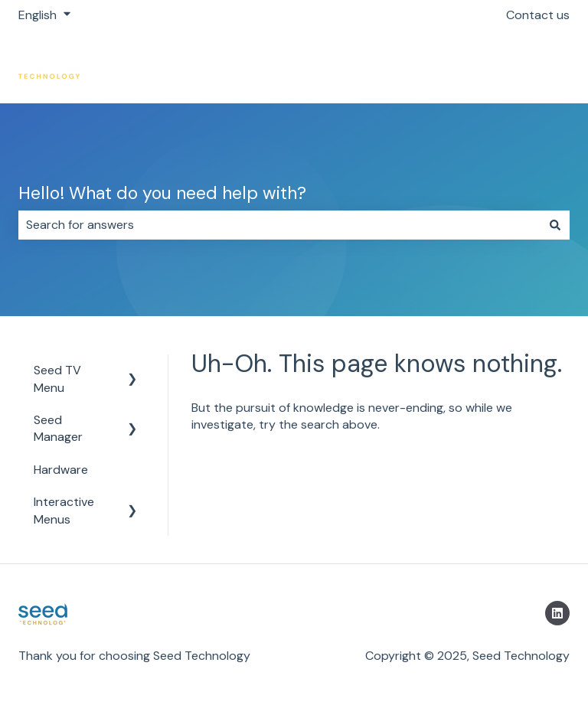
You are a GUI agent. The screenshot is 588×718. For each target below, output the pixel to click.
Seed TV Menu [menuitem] (57, 379)
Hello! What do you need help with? (162, 193)
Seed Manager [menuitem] (58, 428)
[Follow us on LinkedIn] (557, 613)
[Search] (555, 225)
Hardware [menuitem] (61, 470)
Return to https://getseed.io (476, 66)
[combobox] (279, 225)
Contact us (538, 15)
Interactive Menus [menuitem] (64, 510)
